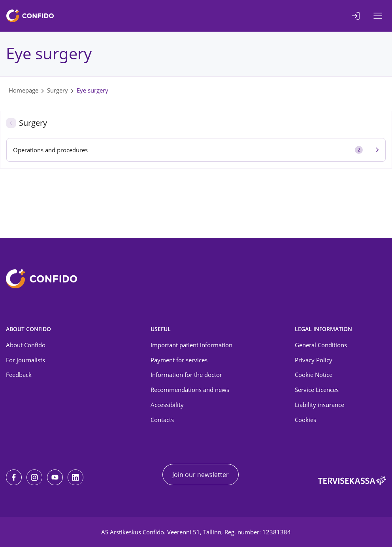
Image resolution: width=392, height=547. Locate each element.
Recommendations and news (190, 390)
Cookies (305, 420)
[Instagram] (34, 477)
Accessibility (167, 405)
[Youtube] (55, 477)
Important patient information (191, 345)
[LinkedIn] (75, 477)
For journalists (25, 360)
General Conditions (321, 345)
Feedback (19, 375)
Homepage (24, 90)
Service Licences (317, 390)
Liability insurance (319, 405)
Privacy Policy (314, 360)
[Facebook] (14, 477)
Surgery (57, 90)
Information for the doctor (186, 375)
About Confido (26, 345)
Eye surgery (92, 90)
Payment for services (179, 360)
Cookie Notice (314, 375)
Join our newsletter (201, 475)
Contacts (162, 420)
